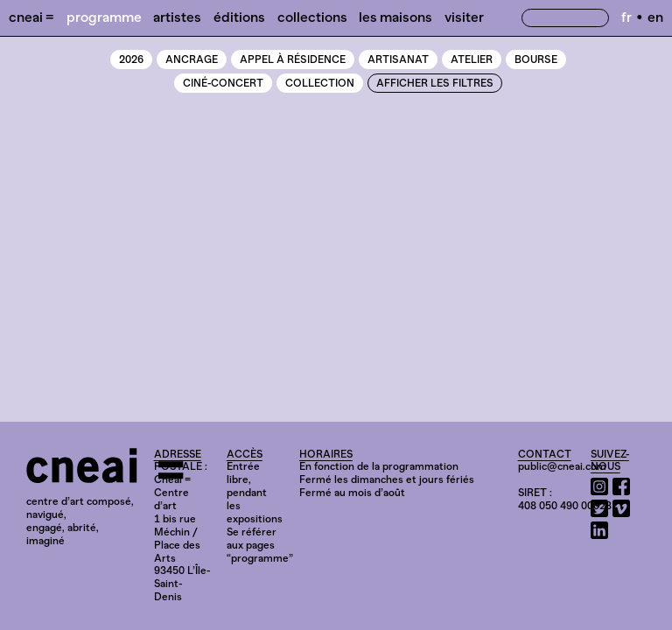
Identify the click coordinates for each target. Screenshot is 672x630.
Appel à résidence (293, 59)
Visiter (464, 17)
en (655, 17)
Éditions (239, 17)
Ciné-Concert (223, 83)
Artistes (177, 17)
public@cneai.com (562, 466)
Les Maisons (395, 17)
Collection (320, 83)
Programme (104, 17)
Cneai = (31, 17)
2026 (131, 59)
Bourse (536, 59)
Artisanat (398, 59)
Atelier (472, 59)
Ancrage (192, 59)
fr (626, 17)
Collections (312, 17)
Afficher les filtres (435, 83)
